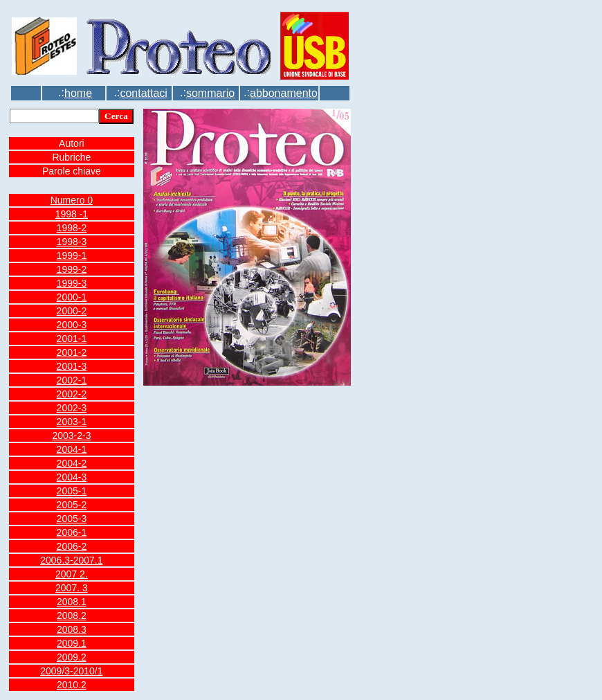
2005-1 (72, 491)
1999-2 (72, 269)
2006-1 (72, 532)
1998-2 (72, 228)
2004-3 (72, 477)
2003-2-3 (71, 436)
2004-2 (72, 463)
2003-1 (72, 422)
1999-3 (72, 283)
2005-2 (72, 505)
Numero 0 (72, 200)
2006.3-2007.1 (71, 560)
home (78, 93)
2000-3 (72, 325)
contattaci (143, 93)
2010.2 (72, 685)
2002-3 (72, 408)
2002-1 (72, 380)
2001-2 (72, 352)
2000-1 (72, 297)
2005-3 (72, 519)
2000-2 (72, 311)
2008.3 (72, 629)
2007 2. (72, 574)
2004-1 (72, 449)
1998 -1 (72, 214)
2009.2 (72, 657)
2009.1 (72, 643)
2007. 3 (72, 588)
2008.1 (72, 602)
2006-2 (72, 546)
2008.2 (72, 616)
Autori (72, 143)
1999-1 (72, 255)
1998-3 (72, 242)
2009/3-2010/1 (71, 671)
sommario (210, 93)
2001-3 (72, 366)
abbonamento (284, 93)
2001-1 (72, 339)
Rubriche (71, 157)
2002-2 (72, 394)
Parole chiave (72, 171)
